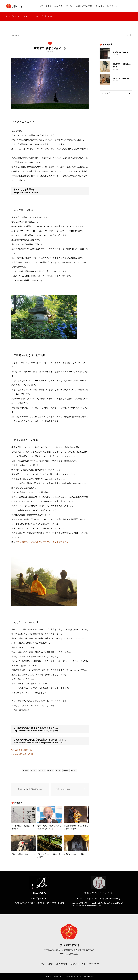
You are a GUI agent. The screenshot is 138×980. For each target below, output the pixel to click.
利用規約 (73, 964)
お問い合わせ (112, 6)
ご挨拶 (49, 6)
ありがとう (58, 6)
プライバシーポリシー (89, 964)
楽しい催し (100, 6)
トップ (41, 6)
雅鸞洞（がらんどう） (85, 6)
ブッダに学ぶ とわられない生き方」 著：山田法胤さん (43, 542)
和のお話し (69, 6)
